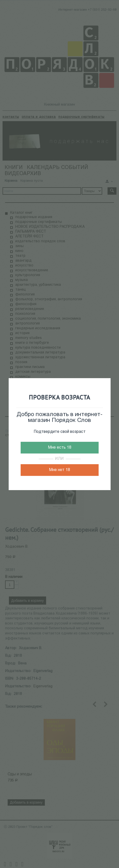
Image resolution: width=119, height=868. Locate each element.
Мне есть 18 (60, 448)
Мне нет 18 (59, 470)
